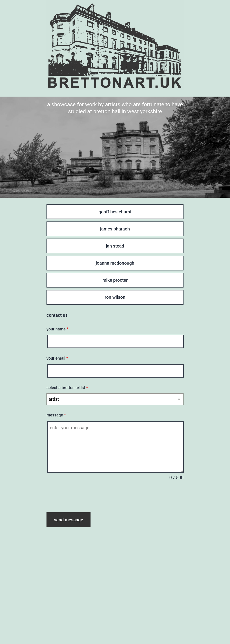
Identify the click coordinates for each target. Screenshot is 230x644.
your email (57, 358)
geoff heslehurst (115, 212)
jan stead (115, 246)
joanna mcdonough (115, 263)
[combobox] (115, 399)
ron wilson (115, 297)
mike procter (115, 280)
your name (57, 329)
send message (69, 520)
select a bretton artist (67, 388)
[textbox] (111, 399)
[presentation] (81, 497)
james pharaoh (115, 229)
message (56, 415)
